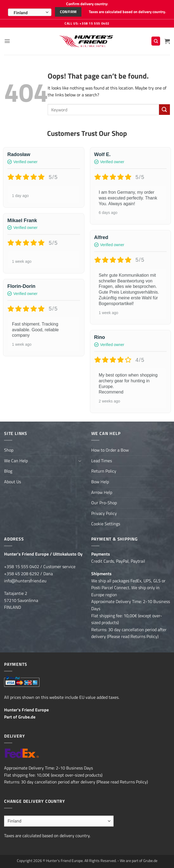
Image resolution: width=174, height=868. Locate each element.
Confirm (68, 12)
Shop (9, 450)
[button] (7, 41)
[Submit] (164, 109)
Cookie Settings (106, 524)
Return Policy (104, 471)
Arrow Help (102, 492)
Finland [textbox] (21, 13)
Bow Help (100, 481)
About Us (13, 481)
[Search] (156, 41)
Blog (8, 471)
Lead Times (102, 460)
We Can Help (16, 460)
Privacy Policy (104, 513)
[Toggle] (80, 461)
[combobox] (30, 12)
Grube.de (27, 717)
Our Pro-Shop (104, 503)
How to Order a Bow (110, 450)
